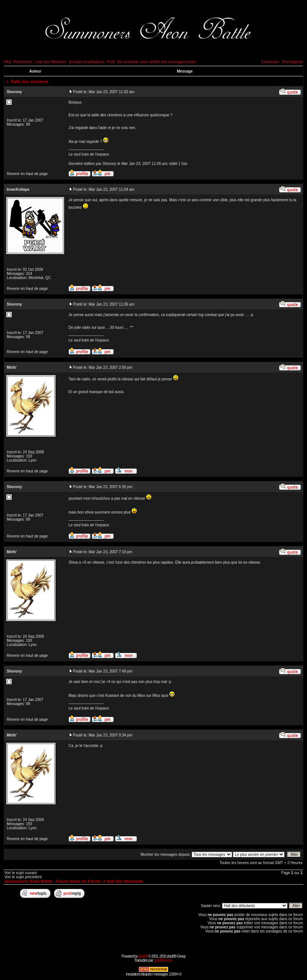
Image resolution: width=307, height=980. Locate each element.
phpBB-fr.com (164, 960)
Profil (111, 62)
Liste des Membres (51, 62)
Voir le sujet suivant (21, 873)
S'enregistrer (293, 62)
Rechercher (23, 62)
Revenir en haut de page (27, 174)
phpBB (143, 956)
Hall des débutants (125, 881)
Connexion (270, 62)
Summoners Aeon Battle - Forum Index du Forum (53, 881)
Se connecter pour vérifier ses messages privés (157, 62)
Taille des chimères (30, 82)
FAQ (7, 62)
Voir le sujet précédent (23, 877)
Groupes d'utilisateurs (86, 62)
